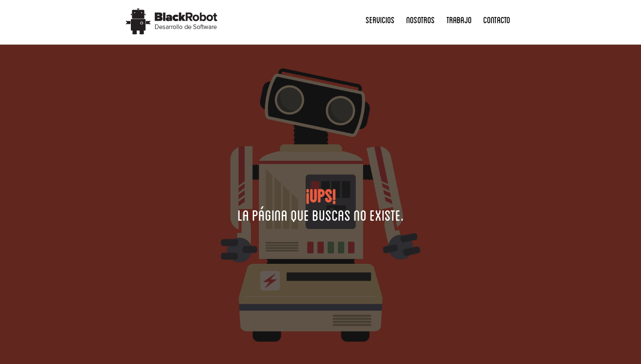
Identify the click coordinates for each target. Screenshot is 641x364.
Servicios (380, 20)
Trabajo (459, 20)
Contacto (497, 20)
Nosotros (421, 20)
